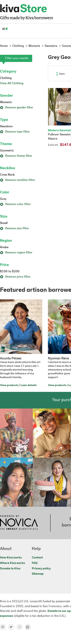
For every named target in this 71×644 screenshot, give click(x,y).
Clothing (6, 78)
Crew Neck (7, 175)
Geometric (7, 151)
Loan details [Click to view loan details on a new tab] (29, 385)
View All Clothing (12, 83)
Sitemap (38, 574)
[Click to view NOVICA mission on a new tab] (19, 523)
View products (9, 385)
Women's (6, 102)
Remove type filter (15, 132)
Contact (37, 558)
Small (4, 223)
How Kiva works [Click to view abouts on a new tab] (11, 558)
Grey (3, 199)
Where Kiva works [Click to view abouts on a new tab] (12, 563)
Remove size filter (14, 229)
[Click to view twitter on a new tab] (12, 627)
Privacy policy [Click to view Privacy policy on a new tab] (41, 569)
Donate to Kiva (10, 569)
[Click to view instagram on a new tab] (21, 627)
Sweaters (6, 127)
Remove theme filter (16, 156)
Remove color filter (15, 204)
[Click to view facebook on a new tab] (29, 627)
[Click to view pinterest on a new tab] (4, 627)
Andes (4, 247)
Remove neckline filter (18, 180)
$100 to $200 (10, 272)
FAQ (35, 563)
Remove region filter (16, 253)
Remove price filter (15, 277)
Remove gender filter (17, 108)
